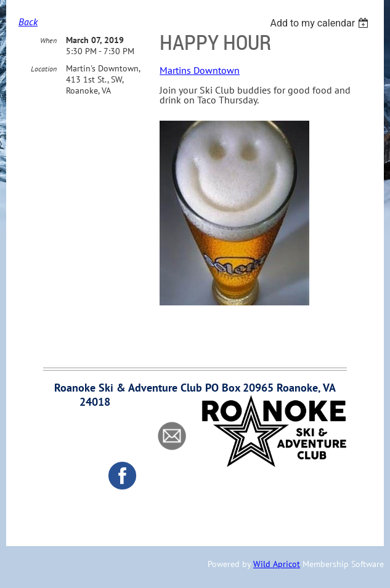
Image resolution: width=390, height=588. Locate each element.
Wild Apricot (277, 564)
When (48, 40)
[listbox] (321, 23)
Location (44, 69)
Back (28, 22)
